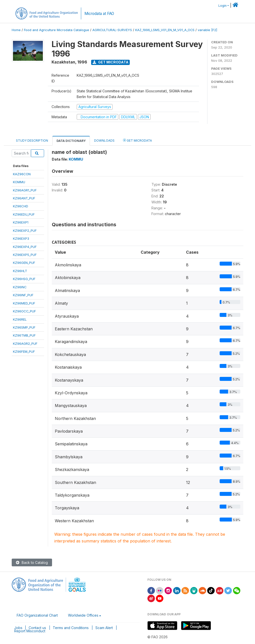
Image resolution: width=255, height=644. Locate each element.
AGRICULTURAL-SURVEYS (112, 30)
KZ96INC (20, 287)
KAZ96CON (22, 174)
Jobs (18, 628)
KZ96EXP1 (21, 222)
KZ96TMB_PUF (24, 335)
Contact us (37, 628)
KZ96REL (20, 319)
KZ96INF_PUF (23, 295)
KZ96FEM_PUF (24, 351)
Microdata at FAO (99, 14)
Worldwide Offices (83, 615)
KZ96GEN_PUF (24, 263)
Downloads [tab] (104, 141)
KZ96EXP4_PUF (25, 247)
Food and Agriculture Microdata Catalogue (57, 30)
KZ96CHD (21, 206)
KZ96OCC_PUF (24, 311)
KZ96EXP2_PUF (25, 231)
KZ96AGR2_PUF (25, 344)
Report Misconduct (30, 631)
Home (16, 30)
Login (223, 6)
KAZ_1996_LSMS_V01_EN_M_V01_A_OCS (165, 30)
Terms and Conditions (71, 628)
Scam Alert (104, 628)
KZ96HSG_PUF (24, 279)
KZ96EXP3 (21, 238)
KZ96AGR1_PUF (25, 190)
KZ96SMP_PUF (24, 327)
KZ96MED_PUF (24, 303)
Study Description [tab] (32, 141)
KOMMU (19, 182)
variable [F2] (207, 30)
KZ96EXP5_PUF (25, 255)
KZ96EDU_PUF (24, 214)
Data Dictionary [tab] (71, 141)
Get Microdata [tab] (137, 140)
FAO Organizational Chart (37, 615)
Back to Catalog (32, 562)
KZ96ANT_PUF (24, 198)
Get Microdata (111, 62)
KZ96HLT (20, 271)
